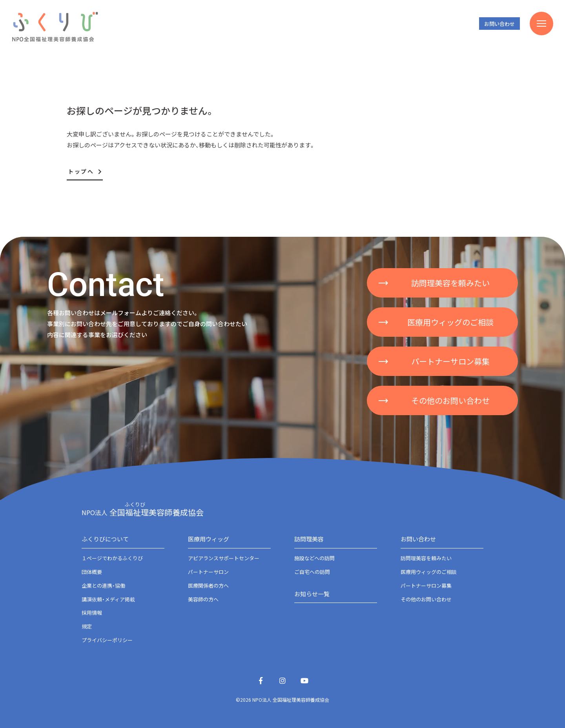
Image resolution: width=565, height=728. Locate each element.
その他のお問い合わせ (426, 599)
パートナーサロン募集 (426, 585)
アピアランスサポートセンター (224, 558)
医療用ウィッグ (209, 539)
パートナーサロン (208, 572)
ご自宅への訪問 (312, 572)
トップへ (85, 171)
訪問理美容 (309, 539)
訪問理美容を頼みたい (426, 558)
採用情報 (92, 613)
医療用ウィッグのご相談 (429, 572)
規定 (87, 626)
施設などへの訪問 (314, 558)
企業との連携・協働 (103, 585)
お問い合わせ (499, 24)
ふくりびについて (105, 539)
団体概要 (92, 572)
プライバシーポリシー (107, 640)
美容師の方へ (203, 599)
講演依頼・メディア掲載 (108, 599)
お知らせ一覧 (312, 594)
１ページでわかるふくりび (112, 558)
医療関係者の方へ (208, 585)
